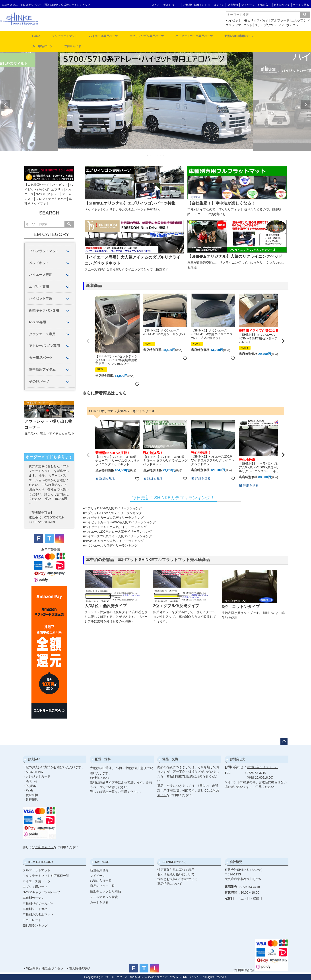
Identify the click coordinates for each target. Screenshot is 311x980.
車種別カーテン (33, 898)
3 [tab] (154, 155)
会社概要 (236, 862)
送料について (282, 5)
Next (306, 105)
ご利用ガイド (72, 46)
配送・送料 (103, 759)
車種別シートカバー (37, 909)
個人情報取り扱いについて (176, 874)
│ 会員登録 (232, 5)
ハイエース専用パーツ (103, 36)
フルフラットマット (65, 36)
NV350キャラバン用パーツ (41, 892)
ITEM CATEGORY (40, 862)
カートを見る (301, 5)
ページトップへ (284, 741)
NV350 (40, 194)
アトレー (53, 194)
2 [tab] (151, 155)
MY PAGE (102, 862)
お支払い (34, 759)
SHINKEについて (174, 862)
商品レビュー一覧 (102, 886)
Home (36, 36)
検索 (305, 15)
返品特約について (170, 884)
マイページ (248, 5)
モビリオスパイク (257, 20)
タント (248, 25)
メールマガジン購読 (104, 897)
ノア (281, 25)
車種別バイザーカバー (38, 903)
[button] (88, 341)
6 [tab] (163, 155)
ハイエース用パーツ (37, 881)
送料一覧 (109, 792)
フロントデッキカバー (51, 199)
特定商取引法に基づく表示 (176, 870)
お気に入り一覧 (101, 881)
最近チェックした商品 (105, 891)
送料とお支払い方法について (177, 879)
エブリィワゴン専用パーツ (147, 36)
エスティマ (233, 25)
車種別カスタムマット (38, 914)
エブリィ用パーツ (35, 887)
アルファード (280, 20)
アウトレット (32, 920)
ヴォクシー (294, 25)
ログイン (219, 5)
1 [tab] (148, 155)
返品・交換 (170, 759)
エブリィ (57, 189)
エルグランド (301, 20)
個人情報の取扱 (80, 968)
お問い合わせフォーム (262, 767)
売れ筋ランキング (35, 925)
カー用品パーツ (42, 46)
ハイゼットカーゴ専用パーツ (194, 36)
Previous (5, 105)
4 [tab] (157, 155)
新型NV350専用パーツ (239, 36)
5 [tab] (160, 155)
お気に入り (264, 5)
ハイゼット (233, 20)
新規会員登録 (99, 870)
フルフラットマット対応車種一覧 (46, 876)
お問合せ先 (237, 759)
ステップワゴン (265, 25)
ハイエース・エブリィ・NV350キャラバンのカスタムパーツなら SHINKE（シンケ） (151, 977)
